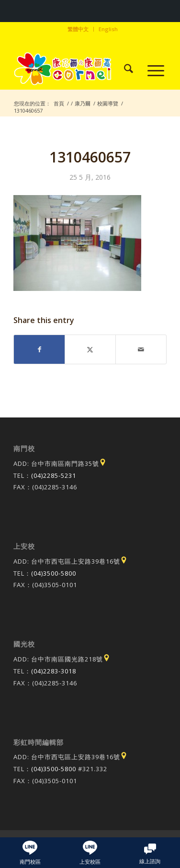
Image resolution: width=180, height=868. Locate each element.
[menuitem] (78, 29)
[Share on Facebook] (39, 349)
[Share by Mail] (141, 349)
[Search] (124, 70)
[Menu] (151, 70)
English (108, 29)
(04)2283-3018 (54, 671)
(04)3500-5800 (54, 573)
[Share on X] (90, 349)
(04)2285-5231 (54, 475)
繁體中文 (78, 29)
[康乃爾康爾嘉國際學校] (75, 70)
